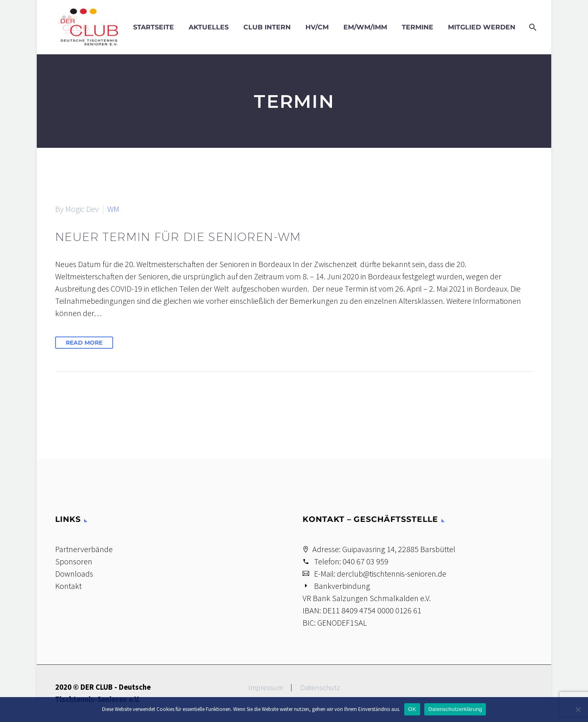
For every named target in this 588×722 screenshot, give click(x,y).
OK (412, 709)
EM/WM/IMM (365, 27)
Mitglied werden (482, 27)
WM (113, 209)
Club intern (267, 27)
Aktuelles (209, 27)
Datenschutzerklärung (455, 709)
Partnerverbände (84, 549)
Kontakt (68, 586)
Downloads (74, 574)
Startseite (154, 27)
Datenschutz (320, 688)
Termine (418, 27)
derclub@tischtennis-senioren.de (392, 574)
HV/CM (317, 27)
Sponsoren (74, 561)
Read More (84, 343)
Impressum (266, 688)
